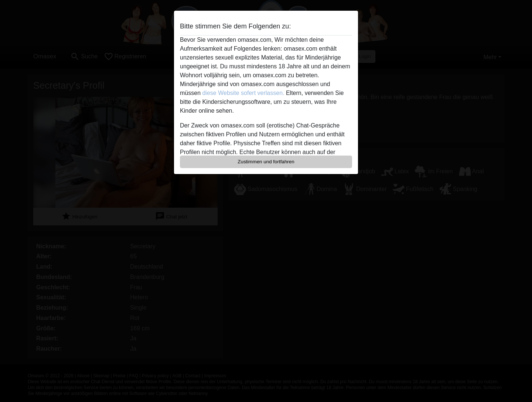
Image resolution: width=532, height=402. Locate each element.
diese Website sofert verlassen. (243, 93)
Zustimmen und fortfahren (266, 162)
